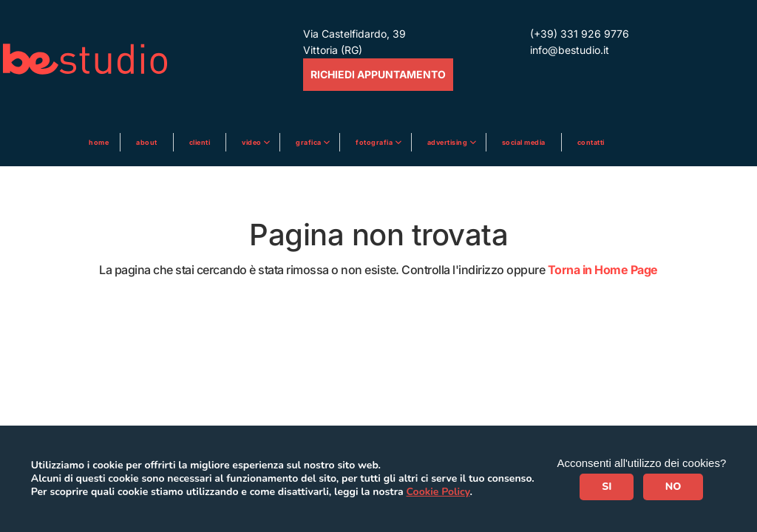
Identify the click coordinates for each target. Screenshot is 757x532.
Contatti (591, 142)
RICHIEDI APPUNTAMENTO (378, 74)
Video (252, 142)
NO (673, 487)
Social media (524, 142)
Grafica (309, 142)
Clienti (200, 142)
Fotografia (375, 142)
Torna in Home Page (603, 270)
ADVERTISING (448, 142)
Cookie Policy (438, 492)
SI (607, 487)
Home (99, 142)
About (147, 142)
